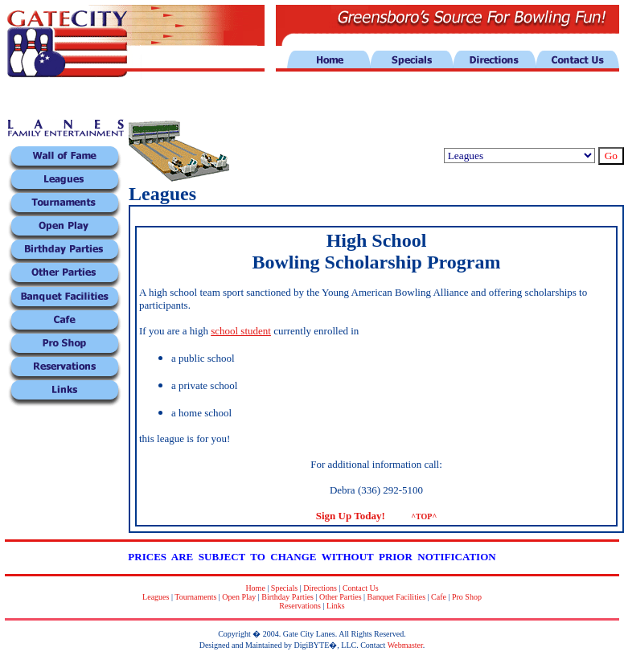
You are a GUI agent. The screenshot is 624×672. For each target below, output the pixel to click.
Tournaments (195, 597)
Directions (320, 588)
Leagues (156, 597)
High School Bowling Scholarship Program (377, 251)
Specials (284, 588)
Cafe (439, 597)
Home (255, 588)
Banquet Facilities (397, 597)
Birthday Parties (287, 597)
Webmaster (405, 645)
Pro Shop (467, 597)
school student (241, 331)
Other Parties (341, 597)
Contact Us (361, 588)
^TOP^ (424, 516)
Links (336, 606)
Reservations (300, 606)
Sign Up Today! (351, 516)
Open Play (239, 597)
